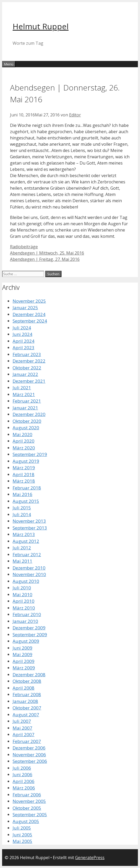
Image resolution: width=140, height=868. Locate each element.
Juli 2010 (22, 588)
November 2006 (29, 755)
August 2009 (26, 641)
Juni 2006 (22, 774)
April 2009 (24, 661)
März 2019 (24, 468)
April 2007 (24, 734)
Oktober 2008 (27, 681)
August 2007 (26, 715)
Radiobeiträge (24, 247)
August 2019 (26, 461)
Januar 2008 (25, 701)
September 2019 (30, 454)
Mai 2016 (22, 494)
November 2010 (29, 574)
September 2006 (30, 761)
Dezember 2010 (29, 568)
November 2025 (29, 301)
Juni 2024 (22, 334)
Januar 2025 (25, 308)
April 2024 (24, 341)
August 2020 (26, 428)
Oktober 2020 (27, 421)
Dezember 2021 (29, 381)
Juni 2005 (22, 835)
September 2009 (30, 635)
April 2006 (24, 781)
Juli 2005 (22, 828)
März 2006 (24, 788)
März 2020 (24, 448)
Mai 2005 (22, 841)
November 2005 (29, 801)
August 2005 (26, 821)
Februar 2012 (27, 554)
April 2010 (24, 601)
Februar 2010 (27, 614)
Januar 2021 (25, 408)
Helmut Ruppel (41, 26)
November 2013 (29, 521)
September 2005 (30, 815)
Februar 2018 (27, 488)
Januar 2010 (25, 621)
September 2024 (30, 321)
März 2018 (24, 481)
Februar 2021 (27, 401)
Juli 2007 (22, 721)
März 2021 (24, 394)
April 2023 (24, 348)
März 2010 (24, 608)
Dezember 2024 (29, 314)
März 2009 (24, 668)
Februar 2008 (27, 694)
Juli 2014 (22, 514)
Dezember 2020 (29, 414)
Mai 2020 (22, 434)
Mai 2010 (22, 594)
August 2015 (26, 501)
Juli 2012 (22, 548)
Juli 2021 (22, 388)
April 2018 (24, 474)
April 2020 (24, 441)
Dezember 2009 (29, 628)
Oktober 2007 (27, 708)
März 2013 (24, 534)
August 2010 (26, 581)
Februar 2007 (27, 741)
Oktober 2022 (27, 368)
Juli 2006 (22, 768)
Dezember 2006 (29, 748)
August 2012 (26, 541)
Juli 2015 (22, 508)
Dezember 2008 (29, 675)
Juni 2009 (22, 648)
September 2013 (30, 528)
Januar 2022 (25, 374)
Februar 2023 (27, 354)
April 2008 (24, 688)
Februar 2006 (27, 795)
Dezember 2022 (29, 361)
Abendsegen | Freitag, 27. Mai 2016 (45, 259)
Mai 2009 (22, 654)
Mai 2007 (22, 728)
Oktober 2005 (27, 808)
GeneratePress (90, 858)
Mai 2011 (22, 561)
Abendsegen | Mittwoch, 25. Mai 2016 (47, 253)
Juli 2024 (22, 328)
